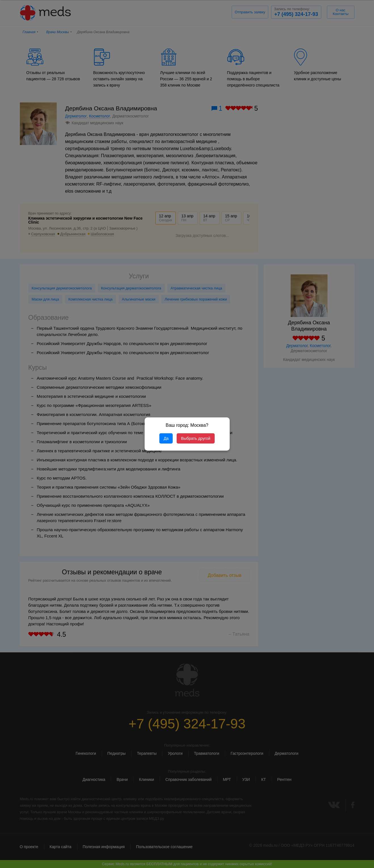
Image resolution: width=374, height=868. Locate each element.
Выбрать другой (196, 438)
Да (166, 438)
